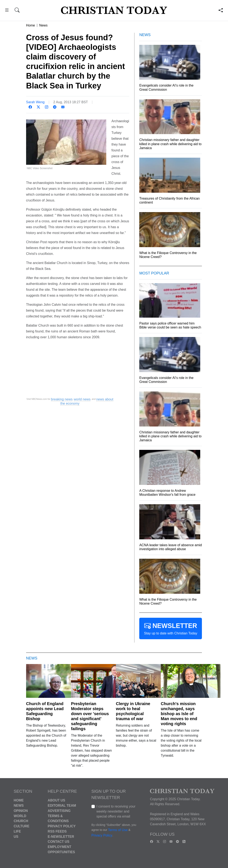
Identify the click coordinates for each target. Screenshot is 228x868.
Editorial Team (62, 806)
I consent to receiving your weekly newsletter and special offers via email (116, 811)
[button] (7, 11)
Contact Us (59, 842)
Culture (21, 826)
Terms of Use (118, 830)
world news (82, 399)
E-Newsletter (61, 836)
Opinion (21, 811)
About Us (57, 800)
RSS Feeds (57, 831)
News (43, 25)
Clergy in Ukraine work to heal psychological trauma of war (133, 711)
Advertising (59, 811)
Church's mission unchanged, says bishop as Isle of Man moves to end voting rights (179, 714)
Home (31, 25)
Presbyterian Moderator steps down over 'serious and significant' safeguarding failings (90, 716)
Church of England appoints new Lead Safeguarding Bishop (45, 711)
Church (21, 821)
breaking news (62, 399)
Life (17, 831)
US (16, 836)
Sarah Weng (35, 102)
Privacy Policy (62, 826)
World (20, 816)
